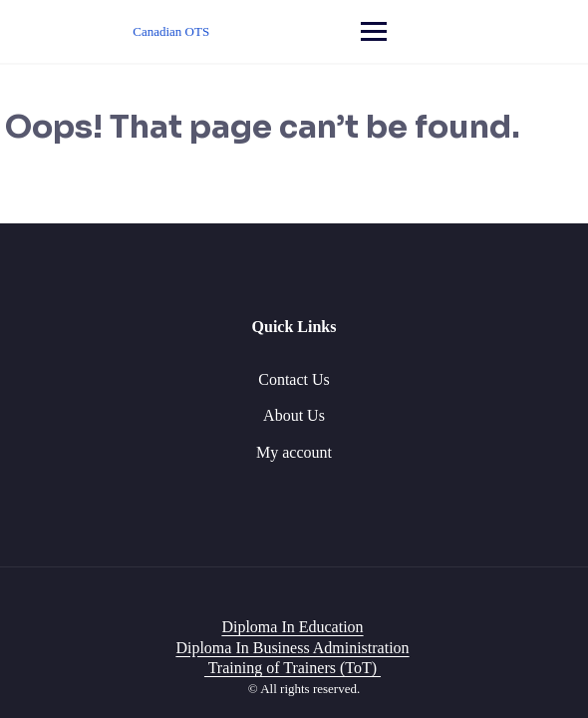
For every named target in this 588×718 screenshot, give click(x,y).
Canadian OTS (171, 31)
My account (294, 452)
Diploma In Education (292, 627)
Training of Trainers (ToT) (293, 668)
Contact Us (294, 379)
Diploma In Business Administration (292, 648)
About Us (294, 415)
